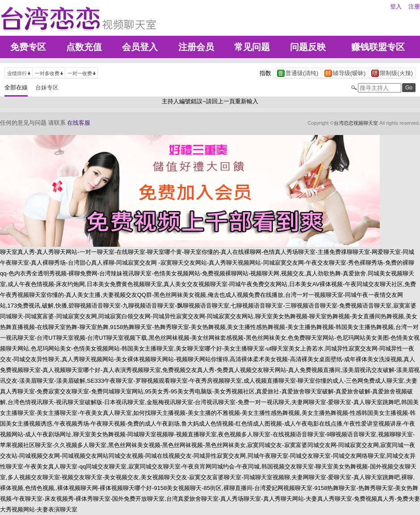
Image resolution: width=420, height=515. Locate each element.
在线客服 (79, 123)
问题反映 (308, 47)
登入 (396, 6)
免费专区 (28, 47)
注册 (414, 6)
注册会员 (196, 47)
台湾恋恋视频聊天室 (356, 123)
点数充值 (84, 47)
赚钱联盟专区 (378, 47)
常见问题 (252, 47)
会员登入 (140, 47)
